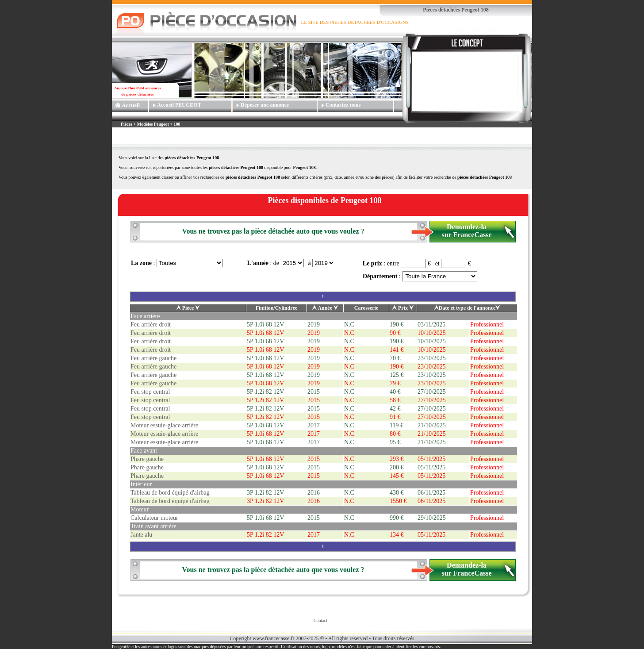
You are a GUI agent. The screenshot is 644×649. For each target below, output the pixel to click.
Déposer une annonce (265, 105)
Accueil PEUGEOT (179, 105)
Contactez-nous (343, 105)
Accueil (131, 105)
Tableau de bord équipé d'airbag (170, 493)
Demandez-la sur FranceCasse (466, 231)
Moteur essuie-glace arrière (164, 425)
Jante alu (141, 535)
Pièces (127, 124)
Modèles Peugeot (153, 124)
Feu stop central (150, 392)
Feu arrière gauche (153, 358)
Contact (320, 620)
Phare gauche (147, 459)
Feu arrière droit (151, 324)
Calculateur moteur (154, 518)
